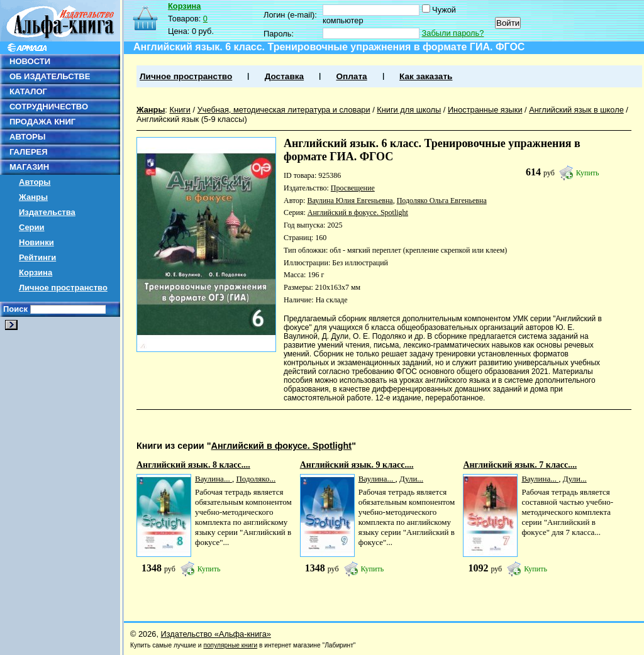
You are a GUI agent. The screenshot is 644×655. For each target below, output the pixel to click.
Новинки (36, 242)
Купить (588, 173)
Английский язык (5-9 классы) (192, 119)
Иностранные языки (485, 110)
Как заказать (426, 76)
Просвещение (353, 188)
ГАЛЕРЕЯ (29, 152)
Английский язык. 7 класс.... (520, 465)
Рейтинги (37, 257)
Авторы (35, 182)
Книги (180, 110)
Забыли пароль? (453, 33)
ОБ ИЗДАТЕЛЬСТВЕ (50, 76)
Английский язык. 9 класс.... (357, 465)
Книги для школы (409, 110)
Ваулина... (214, 479)
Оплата (351, 76)
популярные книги (230, 645)
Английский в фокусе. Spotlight (358, 212)
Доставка (284, 76)
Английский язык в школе (576, 110)
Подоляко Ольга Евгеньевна (442, 201)
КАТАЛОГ (28, 91)
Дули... (411, 479)
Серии (32, 227)
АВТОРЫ (27, 137)
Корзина (36, 272)
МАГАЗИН (29, 167)
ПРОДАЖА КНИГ (42, 122)
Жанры (33, 197)
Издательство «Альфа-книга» (216, 634)
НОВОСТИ (30, 61)
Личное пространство (63, 288)
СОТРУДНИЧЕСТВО (49, 107)
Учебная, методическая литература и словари (284, 110)
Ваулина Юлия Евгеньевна (350, 201)
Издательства (47, 212)
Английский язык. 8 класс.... (193, 465)
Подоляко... (256, 479)
